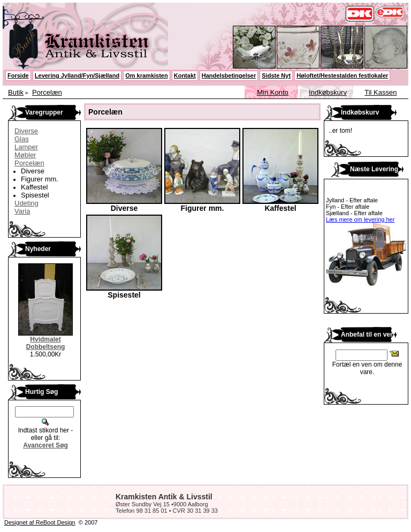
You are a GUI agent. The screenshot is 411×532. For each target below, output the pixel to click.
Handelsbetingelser (229, 75)
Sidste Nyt (276, 75)
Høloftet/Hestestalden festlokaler (342, 75)
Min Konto (273, 92)
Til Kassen (380, 92)
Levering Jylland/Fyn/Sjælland (77, 75)
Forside (18, 75)
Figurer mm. (40, 179)
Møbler (25, 155)
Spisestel (35, 195)
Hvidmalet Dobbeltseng (46, 343)
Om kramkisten (146, 75)
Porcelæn (47, 92)
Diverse (26, 131)
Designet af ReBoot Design (40, 522)
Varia (22, 211)
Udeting (26, 203)
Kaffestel (34, 187)
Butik (16, 92)
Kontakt (185, 75)
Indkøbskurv (328, 92)
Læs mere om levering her (360, 219)
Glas (22, 139)
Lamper (26, 147)
